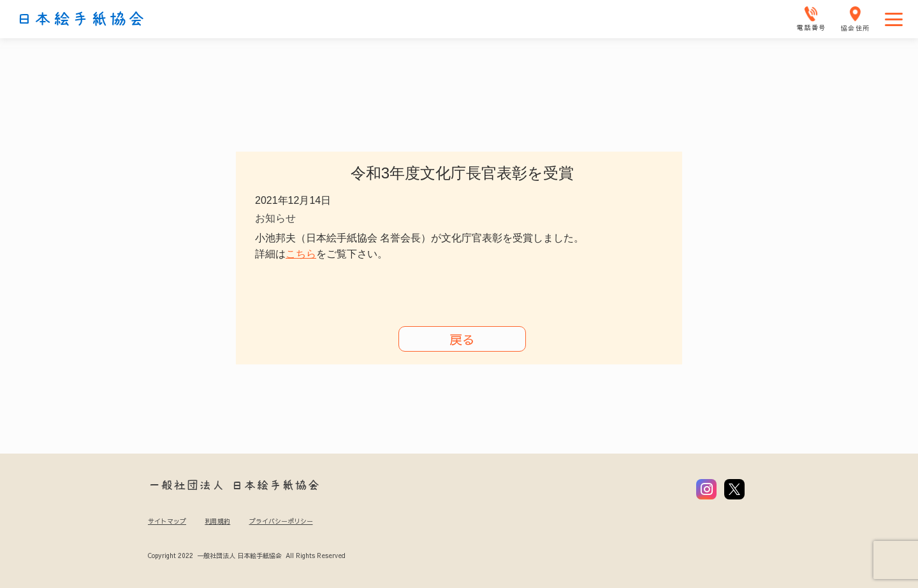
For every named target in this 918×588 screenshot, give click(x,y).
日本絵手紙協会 (81, 19)
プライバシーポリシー (281, 521)
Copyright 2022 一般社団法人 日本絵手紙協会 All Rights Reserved (246, 556)
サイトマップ (167, 521)
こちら (301, 254)
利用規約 (217, 521)
